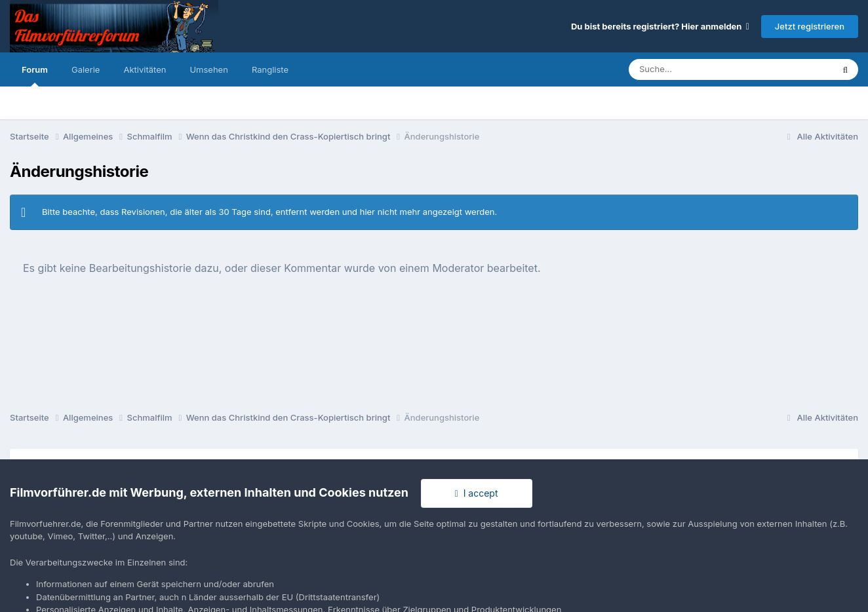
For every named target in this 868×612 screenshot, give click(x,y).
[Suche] (704, 69)
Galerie (86, 69)
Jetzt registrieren (810, 26)
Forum (35, 75)
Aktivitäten (145, 69)
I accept (477, 493)
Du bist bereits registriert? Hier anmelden (660, 26)
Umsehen (208, 69)
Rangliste (270, 69)
